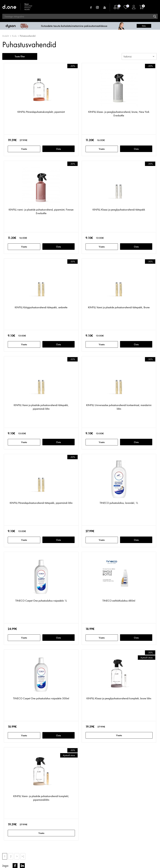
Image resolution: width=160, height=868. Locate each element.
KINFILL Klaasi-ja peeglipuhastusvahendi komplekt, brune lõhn (119, 698)
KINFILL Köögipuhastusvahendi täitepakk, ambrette (41, 307)
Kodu (14, 36)
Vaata (24, 149)
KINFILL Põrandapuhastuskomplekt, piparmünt (41, 112)
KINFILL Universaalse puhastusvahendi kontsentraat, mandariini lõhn (119, 407)
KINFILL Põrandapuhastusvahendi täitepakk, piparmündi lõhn (41, 503)
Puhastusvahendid (28, 36)
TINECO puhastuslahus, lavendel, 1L (119, 503)
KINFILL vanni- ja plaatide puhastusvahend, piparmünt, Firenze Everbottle (41, 211)
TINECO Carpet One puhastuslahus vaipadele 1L (41, 601)
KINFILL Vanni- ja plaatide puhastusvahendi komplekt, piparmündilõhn (41, 798)
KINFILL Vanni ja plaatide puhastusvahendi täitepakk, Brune (119, 307)
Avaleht (6, 36)
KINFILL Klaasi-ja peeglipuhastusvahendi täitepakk (119, 210)
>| (23, 856)
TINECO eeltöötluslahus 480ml (119, 601)
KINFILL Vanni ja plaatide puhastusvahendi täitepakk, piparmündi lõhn (41, 407)
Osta (58, 149)
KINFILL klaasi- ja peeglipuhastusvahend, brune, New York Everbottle (119, 114)
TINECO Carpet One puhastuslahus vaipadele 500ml (41, 698)
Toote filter (20, 56)
